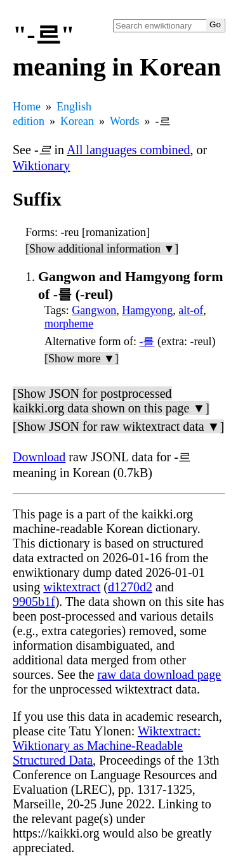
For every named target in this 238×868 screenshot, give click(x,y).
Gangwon (94, 310)
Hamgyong (147, 310)
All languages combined (128, 150)
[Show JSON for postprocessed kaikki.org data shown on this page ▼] (111, 401)
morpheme (69, 324)
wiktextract (72, 587)
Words (125, 121)
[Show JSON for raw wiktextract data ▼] (118, 426)
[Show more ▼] (82, 358)
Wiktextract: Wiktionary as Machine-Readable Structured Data (107, 746)
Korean (77, 121)
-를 (147, 341)
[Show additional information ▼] (102, 249)
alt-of (191, 310)
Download (39, 457)
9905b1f (34, 602)
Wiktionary (41, 166)
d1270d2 (130, 587)
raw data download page (159, 674)
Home (27, 107)
